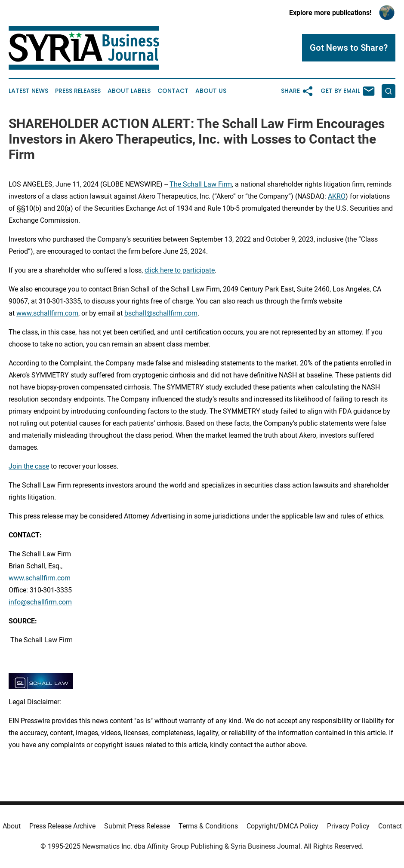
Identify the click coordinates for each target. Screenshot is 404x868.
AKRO (337, 196)
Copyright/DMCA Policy (282, 826)
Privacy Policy (348, 826)
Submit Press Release (137, 826)
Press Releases (78, 91)
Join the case (29, 466)
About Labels (129, 91)
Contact (173, 91)
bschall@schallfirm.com (161, 313)
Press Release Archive (62, 826)
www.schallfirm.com (40, 578)
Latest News (28, 91)
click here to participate (180, 270)
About (12, 826)
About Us (211, 91)
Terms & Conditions (208, 826)
